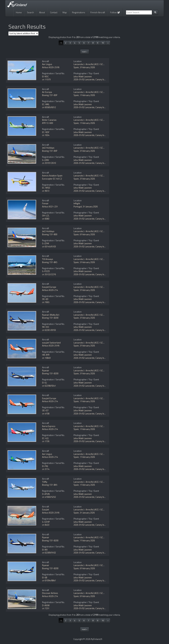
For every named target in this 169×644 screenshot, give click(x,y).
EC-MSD (46, 188)
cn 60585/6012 (49, 107)
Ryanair (46, 370)
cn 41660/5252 (49, 497)
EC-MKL (46, 104)
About (42, 12)
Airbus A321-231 (50, 207)
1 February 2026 (87, 95)
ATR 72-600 (47, 123)
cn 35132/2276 (49, 274)
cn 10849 (46, 358)
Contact (54, 12)
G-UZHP (46, 522)
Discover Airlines (50, 593)
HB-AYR (46, 355)
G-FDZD (46, 271)
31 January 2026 (90, 207)
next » (85, 52)
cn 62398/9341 (49, 386)
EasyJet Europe (49, 287)
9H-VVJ (46, 327)
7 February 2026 (87, 540)
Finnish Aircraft (98, 12)
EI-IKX (45, 550)
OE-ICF (45, 410)
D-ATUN (46, 494)
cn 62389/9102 (49, 553)
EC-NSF (46, 132)
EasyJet (46, 510)
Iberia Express (49, 426)
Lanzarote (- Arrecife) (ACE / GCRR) (90, 64)
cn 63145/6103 (49, 246)
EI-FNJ (45, 466)
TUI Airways (48, 259)
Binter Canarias (49, 120)
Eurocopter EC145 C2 (52, 179)
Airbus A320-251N (51, 67)
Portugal (78, 207)
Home (19, 12)
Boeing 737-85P (50, 95)
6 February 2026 (87, 234)
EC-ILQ (45, 438)
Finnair (45, 203)
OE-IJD (45, 299)
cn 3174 (46, 469)
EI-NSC (45, 76)
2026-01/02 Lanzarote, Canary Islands (91, 79)
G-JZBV (46, 160)
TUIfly (45, 482)
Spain (76, 67)
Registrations (79, 12)
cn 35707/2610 (49, 163)
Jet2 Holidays (48, 148)
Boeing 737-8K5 (50, 262)
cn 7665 (46, 302)
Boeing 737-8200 (50, 318)
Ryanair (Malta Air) (51, 315)
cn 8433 (46, 525)
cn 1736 (46, 441)
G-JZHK (46, 243)
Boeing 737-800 (50, 234)
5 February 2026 (87, 262)
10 (103, 43)
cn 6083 (46, 219)
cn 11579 (46, 79)
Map (65, 12)
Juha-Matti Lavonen (83, 76)
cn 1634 (46, 135)
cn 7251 (46, 608)
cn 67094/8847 (49, 580)
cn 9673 (46, 191)
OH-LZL (46, 216)
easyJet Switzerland (51, 343)
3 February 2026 (87, 67)
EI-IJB (45, 578)
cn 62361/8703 (49, 330)
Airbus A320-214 (50, 290)
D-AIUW (46, 605)
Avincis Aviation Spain (52, 176)
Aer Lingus (47, 64)
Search (30, 12)
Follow (115, 12)
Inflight (77, 203)
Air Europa (47, 92)
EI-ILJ (44, 383)
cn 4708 (46, 414)
